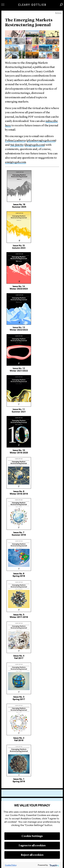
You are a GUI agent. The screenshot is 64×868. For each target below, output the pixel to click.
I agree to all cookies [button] (32, 846)
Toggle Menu (3, 5)
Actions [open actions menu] (58, 13)
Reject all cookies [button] (32, 855)
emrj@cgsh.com (15, 162)
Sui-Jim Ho (17, 145)
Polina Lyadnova (15, 141)
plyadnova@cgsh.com (41, 141)
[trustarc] (54, 865)
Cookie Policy (11, 865)
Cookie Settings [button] (32, 836)
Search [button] (61, 4)
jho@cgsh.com (35, 145)
